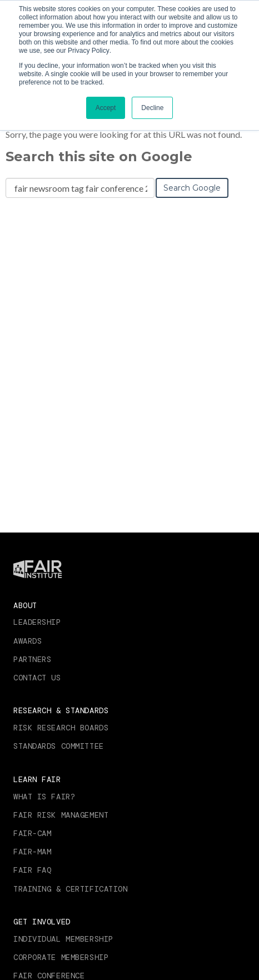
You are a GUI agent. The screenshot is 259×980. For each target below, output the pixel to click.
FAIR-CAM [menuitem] (32, 833)
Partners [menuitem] (32, 659)
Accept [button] (106, 108)
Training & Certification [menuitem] (70, 889)
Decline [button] (152, 108)
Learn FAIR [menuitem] (37, 779)
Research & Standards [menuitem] (61, 710)
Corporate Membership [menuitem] (61, 957)
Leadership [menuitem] (37, 622)
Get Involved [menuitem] (42, 922)
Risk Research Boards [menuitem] (61, 728)
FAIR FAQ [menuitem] (32, 870)
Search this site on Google (99, 156)
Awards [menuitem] (28, 641)
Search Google (192, 188)
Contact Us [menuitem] (37, 678)
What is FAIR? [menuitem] (44, 797)
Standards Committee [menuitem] (59, 746)
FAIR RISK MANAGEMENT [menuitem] (61, 815)
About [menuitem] (25, 605)
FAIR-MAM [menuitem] (32, 852)
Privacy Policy (89, 51)
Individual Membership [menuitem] (63, 939)
